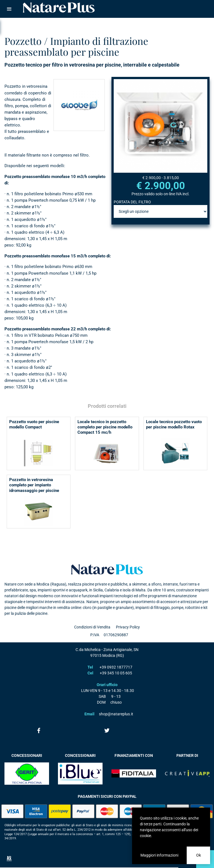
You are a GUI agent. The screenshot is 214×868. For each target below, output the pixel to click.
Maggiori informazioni (159, 855)
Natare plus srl (107, 569)
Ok (199, 855)
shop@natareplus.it (116, 714)
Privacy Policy (128, 627)
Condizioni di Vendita (92, 627)
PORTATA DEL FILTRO (132, 202)
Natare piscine (59, 8)
